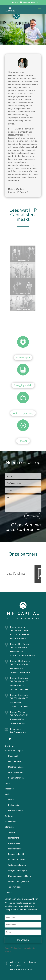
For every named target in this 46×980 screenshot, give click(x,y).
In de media (13, 805)
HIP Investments (16, 811)
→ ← (23, 527)
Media (7, 794)
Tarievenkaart (14, 887)
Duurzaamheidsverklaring (20, 876)
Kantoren (9, 816)
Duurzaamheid (15, 761)
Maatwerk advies (16, 767)
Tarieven (23, 441)
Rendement (13, 838)
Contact (14, 2)
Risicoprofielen (15, 849)
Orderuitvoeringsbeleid (18, 881)
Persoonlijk (13, 756)
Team (7, 783)
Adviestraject (23, 358)
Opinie (11, 800)
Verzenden (33, 516)
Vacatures (9, 789)
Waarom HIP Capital (14, 751)
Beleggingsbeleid (23, 385)
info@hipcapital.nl (18, 732)
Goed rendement (16, 772)
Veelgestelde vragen (17, 871)
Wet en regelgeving (23, 413)
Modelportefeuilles (16, 860)
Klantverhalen (11, 821)
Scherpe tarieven (16, 778)
